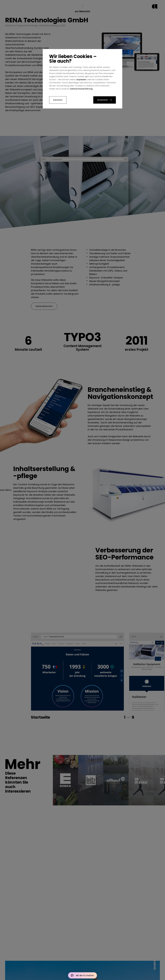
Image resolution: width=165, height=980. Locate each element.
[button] (105, 100)
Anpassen (58, 100)
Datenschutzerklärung (81, 89)
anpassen (81, 80)
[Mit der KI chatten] (82, 975)
